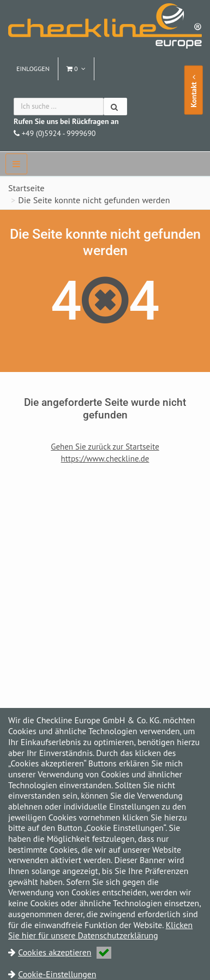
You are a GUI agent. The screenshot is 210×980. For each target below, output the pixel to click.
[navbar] (16, 164)
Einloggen (33, 69)
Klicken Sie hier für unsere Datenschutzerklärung (100, 930)
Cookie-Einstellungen (57, 974)
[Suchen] (115, 107)
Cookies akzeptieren (65, 952)
